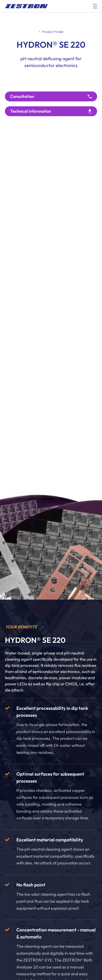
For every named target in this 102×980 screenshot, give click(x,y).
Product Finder (53, 32)
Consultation (22, 96)
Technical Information (31, 111)
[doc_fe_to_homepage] (26, 6)
